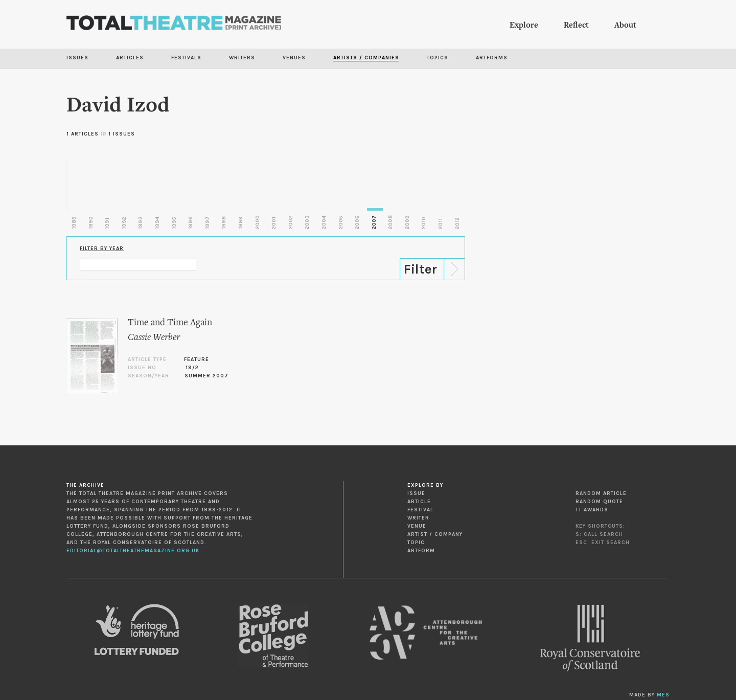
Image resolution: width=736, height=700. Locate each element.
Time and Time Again (170, 323)
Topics (438, 58)
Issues (77, 58)
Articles (130, 58)
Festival (420, 510)
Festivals (186, 58)
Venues (294, 58)
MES (663, 695)
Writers (242, 58)
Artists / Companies (366, 58)
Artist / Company (435, 534)
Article (419, 502)
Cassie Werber (154, 338)
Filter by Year (102, 249)
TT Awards (592, 510)
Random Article (601, 493)
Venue (417, 526)
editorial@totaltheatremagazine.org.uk (133, 551)
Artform (421, 551)
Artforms (492, 58)
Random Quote (599, 502)
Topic (416, 543)
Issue (416, 493)
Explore (524, 26)
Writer (418, 518)
